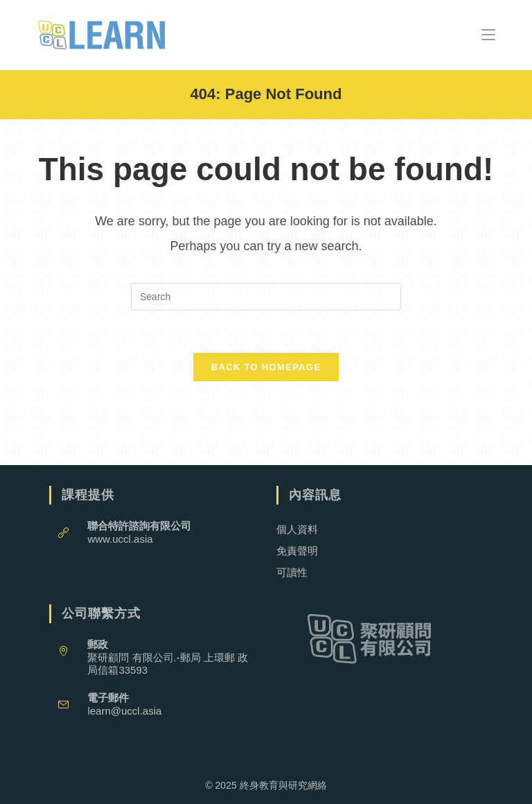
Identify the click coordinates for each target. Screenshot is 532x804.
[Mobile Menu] (488, 34)
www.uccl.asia (120, 539)
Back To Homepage (266, 367)
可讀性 (292, 572)
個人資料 (297, 529)
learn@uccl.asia (124, 711)
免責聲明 (297, 551)
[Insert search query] (266, 297)
